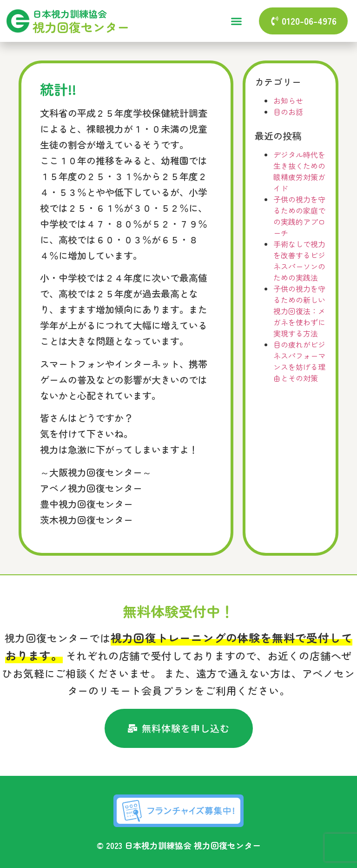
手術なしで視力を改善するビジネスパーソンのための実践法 (299, 261)
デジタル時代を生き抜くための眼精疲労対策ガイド (299, 171)
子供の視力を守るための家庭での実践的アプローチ (299, 216)
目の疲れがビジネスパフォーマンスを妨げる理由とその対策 (299, 361)
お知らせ (288, 101)
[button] (236, 21)
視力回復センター (81, 27)
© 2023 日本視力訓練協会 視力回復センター (179, 845)
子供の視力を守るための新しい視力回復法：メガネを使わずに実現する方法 (299, 311)
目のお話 (288, 112)
